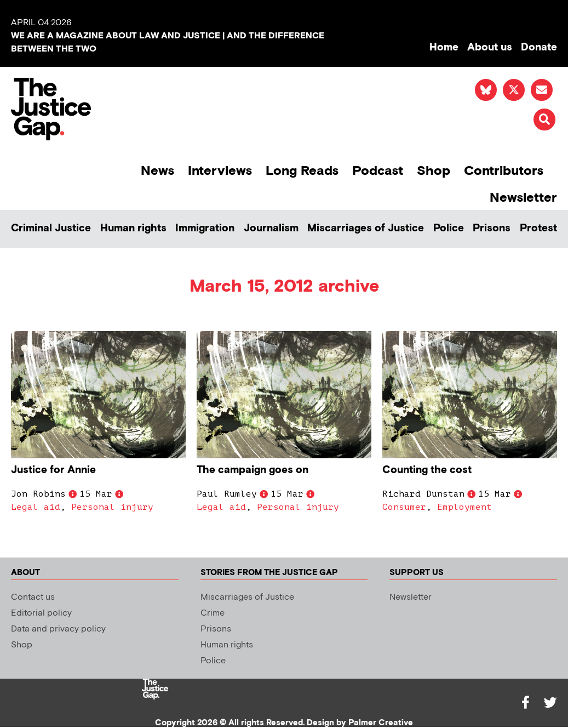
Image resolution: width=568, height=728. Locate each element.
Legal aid (36, 507)
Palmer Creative (381, 723)
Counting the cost (427, 470)
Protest (538, 228)
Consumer (404, 507)
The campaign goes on (253, 470)
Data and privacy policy (58, 629)
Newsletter (523, 198)
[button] (544, 120)
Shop (434, 171)
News (157, 171)
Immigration (205, 228)
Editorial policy (41, 613)
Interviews (220, 171)
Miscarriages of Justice (366, 228)
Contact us (33, 597)
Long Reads (302, 171)
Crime (213, 613)
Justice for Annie (53, 470)
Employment (464, 507)
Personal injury (112, 507)
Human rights (133, 228)
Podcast (378, 171)
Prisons (492, 228)
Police (449, 228)
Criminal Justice (51, 228)
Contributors (504, 171)
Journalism (271, 228)
